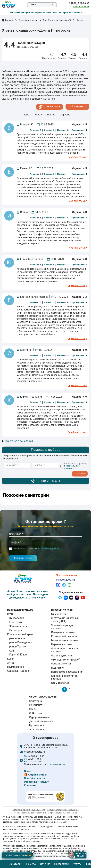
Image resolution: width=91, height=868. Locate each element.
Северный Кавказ (18, 671)
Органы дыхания (62, 656)
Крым (11, 659)
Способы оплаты (34, 778)
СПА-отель (36, 713)
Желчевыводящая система (62, 627)
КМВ (10, 614)
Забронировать (77, 107)
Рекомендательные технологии (30, 813)
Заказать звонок (81, 7)
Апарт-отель (37, 729)
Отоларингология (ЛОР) (66, 660)
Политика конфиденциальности (29, 810)
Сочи (12, 651)
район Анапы (17, 638)
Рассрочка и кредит (36, 782)
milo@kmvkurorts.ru (34, 752)
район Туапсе (17, 647)
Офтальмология (61, 664)
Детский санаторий (41, 721)
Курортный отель (40, 717)
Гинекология (59, 614)
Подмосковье (16, 667)
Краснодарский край (20, 634)
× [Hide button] (34, 852)
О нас (27, 771)
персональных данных (72, 467)
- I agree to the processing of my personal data (81, 473)
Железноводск (18, 626)
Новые (38, 115)
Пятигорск (16, 630)
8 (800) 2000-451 (79, 3)
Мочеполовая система (65, 640)
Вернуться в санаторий (17, 441)
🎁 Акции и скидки (36, 775)
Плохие (51, 115)
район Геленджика (21, 642)
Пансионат (36, 705)
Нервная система (62, 644)
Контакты (30, 785)
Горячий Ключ (18, 655)
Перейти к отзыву (77, 157)
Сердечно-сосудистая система (64, 677)
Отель (33, 709)
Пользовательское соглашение (63, 810)
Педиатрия (58, 668)
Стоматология (60, 683)
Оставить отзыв (49, 107)
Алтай (11, 663)
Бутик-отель (37, 725)
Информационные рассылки (62, 813)
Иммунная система (63, 632)
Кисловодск (17, 618)
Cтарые (25, 115)
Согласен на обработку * (76, 466)
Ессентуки (16, 622)
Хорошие (65, 115)
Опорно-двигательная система (65, 650)
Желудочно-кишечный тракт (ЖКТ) (65, 620)
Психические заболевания (67, 672)
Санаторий (36, 701)
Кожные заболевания (64, 636)
